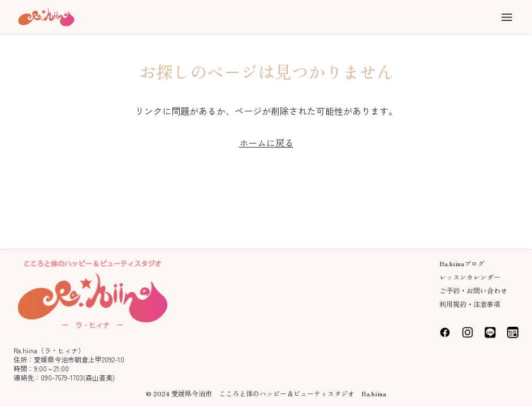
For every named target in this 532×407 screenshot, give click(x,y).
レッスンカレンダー (470, 277)
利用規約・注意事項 (470, 304)
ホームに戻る (266, 142)
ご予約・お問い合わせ (473, 290)
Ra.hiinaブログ (462, 263)
